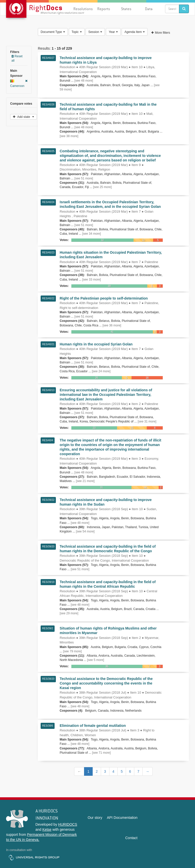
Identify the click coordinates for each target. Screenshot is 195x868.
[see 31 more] (147, 421)
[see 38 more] (69, 136)
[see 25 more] (102, 187)
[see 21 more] (85, 481)
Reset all (17, 58)
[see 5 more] (96, 660)
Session (95, 32)
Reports (104, 9)
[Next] (148, 771)
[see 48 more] (84, 81)
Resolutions (83, 9)
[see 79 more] (72, 651)
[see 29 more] (69, 613)
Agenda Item (135, 32)
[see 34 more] (92, 234)
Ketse (47, 829)
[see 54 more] (85, 531)
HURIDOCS (68, 824)
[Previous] (79, 771)
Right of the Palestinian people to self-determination (104, 298)
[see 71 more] (101, 753)
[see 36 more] (112, 325)
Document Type (53, 32)
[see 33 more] (92, 280)
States (126, 9)
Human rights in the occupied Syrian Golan (96, 344)
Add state (23, 117)
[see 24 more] (101, 371)
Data (149, 9)
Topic (77, 32)
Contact (131, 838)
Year (113, 32)
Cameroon (19, 84)
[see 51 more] (84, 178)
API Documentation (122, 818)
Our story (95, 818)
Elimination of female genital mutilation (93, 726)
